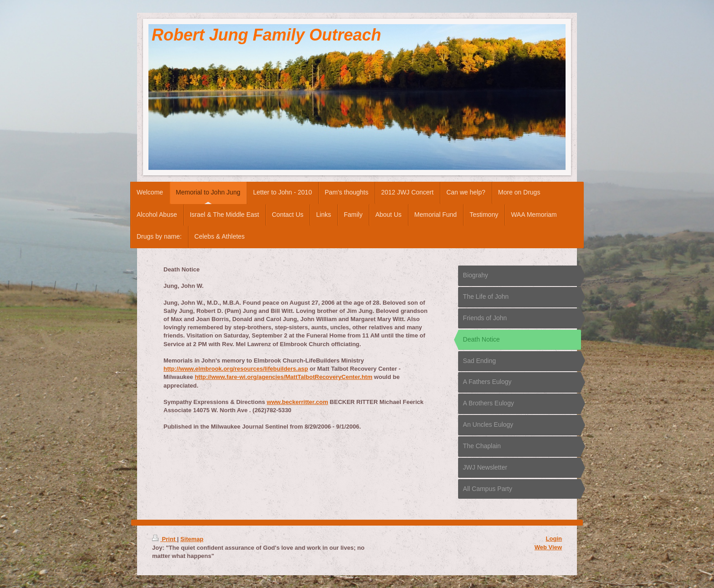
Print (165, 539)
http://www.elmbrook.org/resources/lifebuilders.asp (236, 369)
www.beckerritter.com (298, 402)
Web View (548, 547)
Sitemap (192, 539)
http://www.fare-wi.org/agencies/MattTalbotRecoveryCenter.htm (284, 377)
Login (554, 539)
